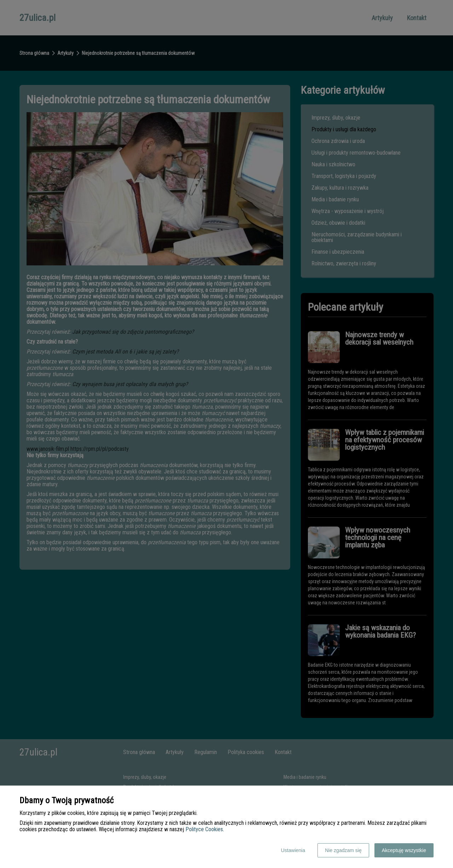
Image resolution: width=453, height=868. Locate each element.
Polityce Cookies (204, 829)
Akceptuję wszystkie (404, 850)
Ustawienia (293, 850)
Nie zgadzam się (343, 850)
